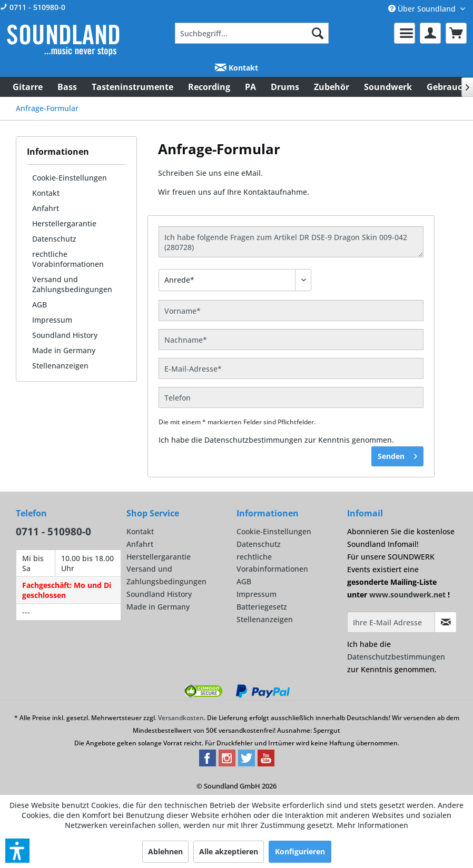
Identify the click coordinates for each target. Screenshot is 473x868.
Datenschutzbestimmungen (253, 440)
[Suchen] (318, 33)
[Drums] (285, 87)
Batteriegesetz (262, 607)
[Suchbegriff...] (252, 33)
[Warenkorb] (456, 33)
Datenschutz (54, 239)
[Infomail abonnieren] (446, 622)
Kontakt (236, 68)
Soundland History (65, 335)
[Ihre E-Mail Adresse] (391, 622)
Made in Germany (64, 350)
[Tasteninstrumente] (132, 87)
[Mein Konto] (430, 33)
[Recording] (209, 87)
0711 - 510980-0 (33, 7)
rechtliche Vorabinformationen (68, 259)
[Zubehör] (332, 87)
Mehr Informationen (372, 825)
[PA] (250, 87)
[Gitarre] (28, 87)
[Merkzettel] (405, 33)
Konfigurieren (300, 851)
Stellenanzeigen (60, 366)
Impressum (52, 320)
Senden (397, 455)
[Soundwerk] (388, 87)
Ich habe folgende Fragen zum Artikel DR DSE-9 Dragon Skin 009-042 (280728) (291, 242)
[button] (17, 851)
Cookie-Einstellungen (70, 178)
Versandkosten (181, 718)
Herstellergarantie (64, 223)
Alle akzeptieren (229, 851)
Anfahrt (46, 208)
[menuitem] (252, 33)
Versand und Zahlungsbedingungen (72, 284)
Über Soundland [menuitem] (423, 9)
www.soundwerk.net (407, 595)
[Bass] (67, 87)
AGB (40, 305)
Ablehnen (165, 851)
